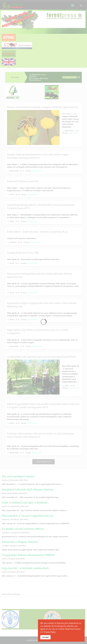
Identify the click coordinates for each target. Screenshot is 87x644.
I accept (45, 637)
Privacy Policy (50, 632)
